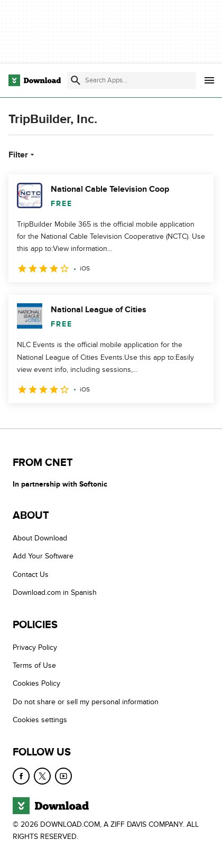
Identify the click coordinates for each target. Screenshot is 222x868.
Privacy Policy (35, 647)
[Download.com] (35, 80)
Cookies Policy (36, 683)
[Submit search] (76, 80)
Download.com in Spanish (55, 592)
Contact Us (31, 575)
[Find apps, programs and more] (131, 80)
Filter (22, 155)
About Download (40, 538)
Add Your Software (43, 556)
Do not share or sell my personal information (86, 702)
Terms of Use (34, 665)
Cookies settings (40, 720)
